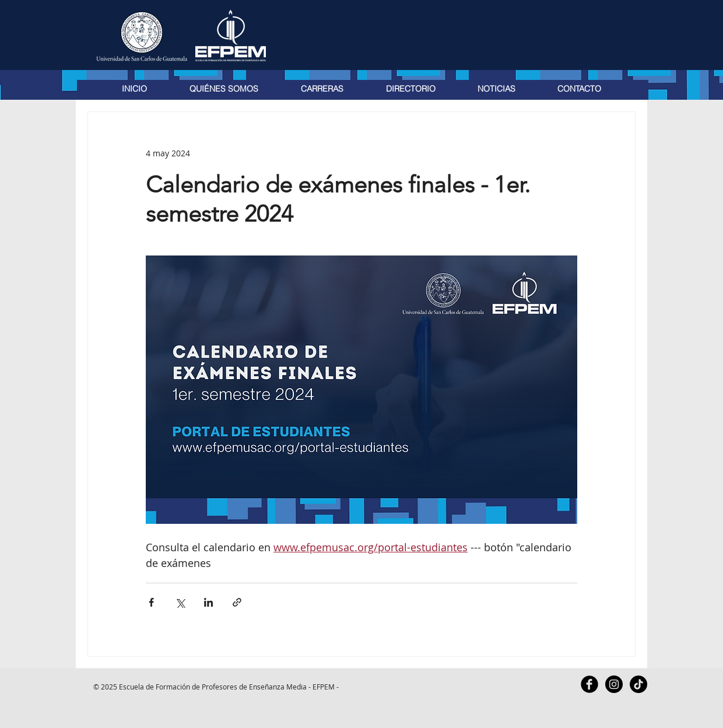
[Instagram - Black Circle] (614, 684)
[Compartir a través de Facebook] (151, 602)
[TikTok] (638, 684)
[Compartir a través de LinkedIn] (208, 602)
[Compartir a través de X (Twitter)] (180, 602)
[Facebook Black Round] (589, 684)
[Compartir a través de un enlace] (237, 602)
